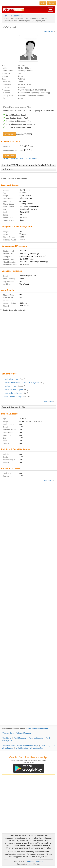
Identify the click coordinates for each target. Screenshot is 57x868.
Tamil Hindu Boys (11, 386)
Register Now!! (9, 156)
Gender (6, 190)
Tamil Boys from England (14, 390)
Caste (4, 79)
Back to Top (49, 402)
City (3, 98)
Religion (5, 76)
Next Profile (49, 32)
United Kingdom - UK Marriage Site (30, 748)
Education (6, 93)
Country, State (7, 95)
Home (6, 16)
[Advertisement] (28, 342)
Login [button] (43, 3)
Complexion (7, 85)
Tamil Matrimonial (36, 738)
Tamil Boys (7, 738)
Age (3, 65)
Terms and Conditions (34, 862)
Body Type (6, 87)
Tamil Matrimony (20, 738)
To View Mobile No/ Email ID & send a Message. (22, 159)
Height (4, 68)
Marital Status (7, 71)
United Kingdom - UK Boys (28, 745)
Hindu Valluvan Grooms (13, 393)
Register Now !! (9, 134)
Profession (6, 90)
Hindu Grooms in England (14, 397)
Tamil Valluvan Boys (12, 379)
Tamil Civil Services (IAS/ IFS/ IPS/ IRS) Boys (22, 383)
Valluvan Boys (8, 733)
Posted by (6, 74)
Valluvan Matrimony (24, 733)
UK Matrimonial (9, 745)
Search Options (17, 16)
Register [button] (52, 3)
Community (6, 82)
